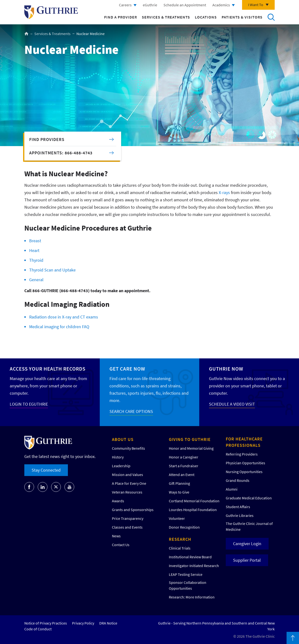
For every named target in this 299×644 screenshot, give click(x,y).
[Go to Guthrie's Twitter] (56, 487)
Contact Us (121, 545)
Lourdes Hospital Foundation (193, 510)
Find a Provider (121, 17)
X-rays (224, 192)
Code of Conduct (38, 629)
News (116, 536)
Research (180, 539)
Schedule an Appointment (185, 5)
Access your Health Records (48, 369)
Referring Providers (242, 454)
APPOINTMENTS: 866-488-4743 (61, 153)
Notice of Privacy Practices (46, 623)
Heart (34, 250)
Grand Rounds (238, 480)
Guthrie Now (226, 369)
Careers (125, 5)
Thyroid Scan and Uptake (52, 270)
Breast (35, 241)
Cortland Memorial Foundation (194, 501)
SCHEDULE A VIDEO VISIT (232, 404)
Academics (221, 5)
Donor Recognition (184, 527)
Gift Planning (179, 483)
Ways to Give (179, 492)
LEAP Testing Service (186, 574)
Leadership (121, 466)
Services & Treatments (166, 17)
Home (26, 34)
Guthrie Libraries (240, 515)
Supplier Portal (247, 560)
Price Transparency (128, 518)
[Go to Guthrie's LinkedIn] (43, 487)
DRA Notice (108, 623)
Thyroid (36, 260)
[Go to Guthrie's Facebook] (29, 487)
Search (271, 17)
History (118, 457)
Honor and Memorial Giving (191, 448)
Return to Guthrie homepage (51, 12)
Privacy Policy (83, 623)
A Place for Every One (129, 483)
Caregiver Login (247, 544)
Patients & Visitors (242, 17)
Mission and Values (127, 475)
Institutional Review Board (190, 557)
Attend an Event (182, 475)
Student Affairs (238, 507)
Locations (206, 17)
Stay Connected (46, 470)
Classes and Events (127, 527)
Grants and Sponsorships (133, 510)
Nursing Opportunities (244, 472)
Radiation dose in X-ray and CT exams (64, 317)
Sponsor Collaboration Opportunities (188, 585)
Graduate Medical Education (249, 498)
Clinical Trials (180, 548)
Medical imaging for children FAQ (59, 327)
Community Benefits (128, 448)
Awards (118, 501)
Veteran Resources (127, 492)
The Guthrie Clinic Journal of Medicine (249, 526)
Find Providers (47, 139)
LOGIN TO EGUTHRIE (29, 404)
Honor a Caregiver (184, 457)
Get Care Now (127, 369)
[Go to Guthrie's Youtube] (69, 487)
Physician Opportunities (245, 463)
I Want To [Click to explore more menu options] (256, 5)
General (36, 280)
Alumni (232, 489)
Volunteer (177, 518)
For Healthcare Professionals (244, 442)
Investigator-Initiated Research (194, 566)
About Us (123, 439)
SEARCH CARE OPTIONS (131, 411)
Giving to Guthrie (190, 439)
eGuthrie (150, 5)
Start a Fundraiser (184, 466)
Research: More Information (192, 597)
